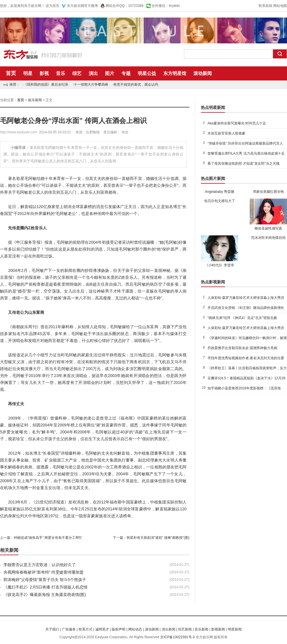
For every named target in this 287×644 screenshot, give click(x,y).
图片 (110, 73)
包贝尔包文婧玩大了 (220, 201)
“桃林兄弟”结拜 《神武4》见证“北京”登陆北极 (242, 318)
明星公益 (147, 73)
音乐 (61, 73)
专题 (126, 73)
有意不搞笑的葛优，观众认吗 (136, 84)
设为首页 (53, 6)
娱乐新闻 (35, 100)
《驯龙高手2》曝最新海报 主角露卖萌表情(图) (45, 595)
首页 (11, 73)
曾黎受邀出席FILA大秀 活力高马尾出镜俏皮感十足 (246, 153)
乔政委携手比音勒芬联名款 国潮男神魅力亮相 (242, 348)
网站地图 (280, 6)
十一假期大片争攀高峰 (91, 84)
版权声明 (119, 629)
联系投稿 (265, 6)
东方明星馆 (175, 73)
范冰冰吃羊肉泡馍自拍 (268, 238)
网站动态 (135, 629)
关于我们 (52, 629)
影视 (44, 73)
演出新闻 (168, 629)
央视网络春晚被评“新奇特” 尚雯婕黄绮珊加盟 (43, 572)
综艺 (77, 73)
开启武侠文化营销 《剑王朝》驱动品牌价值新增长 (246, 308)
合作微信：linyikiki (166, 6)
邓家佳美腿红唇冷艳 (268, 192)
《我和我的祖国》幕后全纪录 (46, 84)
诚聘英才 (102, 629)
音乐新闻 (201, 629)
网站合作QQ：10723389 (125, 6)
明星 (28, 73)
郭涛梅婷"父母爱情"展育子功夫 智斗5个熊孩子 (45, 580)
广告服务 (69, 629)
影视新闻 (218, 629)
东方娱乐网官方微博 (82, 6)
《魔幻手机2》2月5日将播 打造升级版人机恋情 (45, 587)
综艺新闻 (185, 629)
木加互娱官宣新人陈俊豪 (226, 133)
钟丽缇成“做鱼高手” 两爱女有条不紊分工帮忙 (48, 538)
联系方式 (86, 629)
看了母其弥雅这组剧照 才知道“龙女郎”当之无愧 (244, 164)
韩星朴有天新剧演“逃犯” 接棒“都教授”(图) (158, 538)
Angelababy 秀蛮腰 (220, 192)
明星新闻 (235, 629)
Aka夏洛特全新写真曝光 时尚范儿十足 (237, 123)
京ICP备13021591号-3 (177, 637)
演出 (93, 73)
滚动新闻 (203, 73)
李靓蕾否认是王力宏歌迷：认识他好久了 (40, 565)
